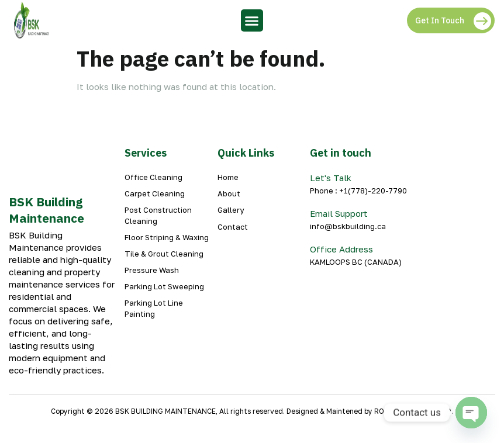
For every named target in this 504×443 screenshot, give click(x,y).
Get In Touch (440, 20)
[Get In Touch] (482, 20)
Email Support (339, 213)
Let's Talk (331, 178)
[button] (252, 20)
